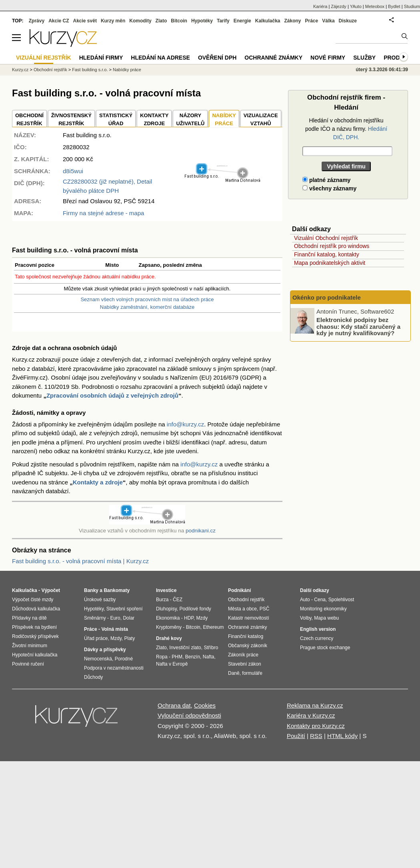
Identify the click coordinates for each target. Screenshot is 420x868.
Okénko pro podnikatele (327, 297)
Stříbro (211, 648)
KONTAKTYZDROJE (154, 119)
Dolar (129, 618)
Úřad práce (96, 638)
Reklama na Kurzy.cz (315, 705)
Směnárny (95, 618)
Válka (328, 21)
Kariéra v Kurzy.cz (311, 715)
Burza (162, 600)
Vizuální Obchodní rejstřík (326, 238)
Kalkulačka (268, 21)
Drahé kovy (169, 638)
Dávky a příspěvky (105, 650)
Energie (242, 21)
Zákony (292, 21)
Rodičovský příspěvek (35, 636)
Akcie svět (85, 21)
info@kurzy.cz (185, 424)
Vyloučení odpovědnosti (189, 715)
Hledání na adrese (160, 58)
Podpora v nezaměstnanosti (114, 668)
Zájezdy (339, 6)
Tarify (223, 21)
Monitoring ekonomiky (323, 609)
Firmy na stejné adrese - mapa (103, 213)
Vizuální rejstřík (44, 58)
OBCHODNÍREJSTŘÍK (29, 119)
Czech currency (317, 638)
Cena (320, 600)
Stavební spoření (125, 609)
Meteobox (375, 6)
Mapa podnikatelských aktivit (330, 263)
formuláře (252, 673)
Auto (305, 600)
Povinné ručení (28, 664)
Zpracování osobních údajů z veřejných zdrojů (112, 395)
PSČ (265, 609)
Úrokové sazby (100, 600)
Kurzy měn (113, 21)
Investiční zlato (185, 648)
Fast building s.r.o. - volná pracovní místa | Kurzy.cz (80, 561)
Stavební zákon (245, 664)
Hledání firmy (101, 58)
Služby (364, 58)
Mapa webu (326, 618)
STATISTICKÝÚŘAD (116, 119)
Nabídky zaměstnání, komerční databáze (147, 307)
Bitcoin (179, 21)
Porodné (124, 659)
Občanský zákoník (248, 646)
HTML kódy (342, 736)
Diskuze (348, 21)
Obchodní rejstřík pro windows (332, 246)
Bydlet (394, 6)
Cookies (205, 705)
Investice (166, 590)
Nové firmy (328, 58)
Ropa (162, 657)
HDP (189, 618)
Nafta (209, 657)
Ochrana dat (174, 705)
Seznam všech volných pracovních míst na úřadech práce (147, 299)
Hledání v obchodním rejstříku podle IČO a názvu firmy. (346, 129)
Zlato (161, 21)
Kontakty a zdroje (98, 482)
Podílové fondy (195, 609)
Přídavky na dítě (29, 618)
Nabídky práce (127, 70)
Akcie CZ (59, 21)
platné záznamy (326, 180)
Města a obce (242, 609)
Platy (130, 638)
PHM (177, 657)
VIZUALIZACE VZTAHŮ (261, 119)
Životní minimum (30, 646)
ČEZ (178, 600)
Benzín (193, 657)
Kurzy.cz (20, 70)
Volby (306, 618)
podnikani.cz (201, 531)
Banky (91, 590)
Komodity (140, 21)
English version (318, 629)
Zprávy (37, 21)
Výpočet (51, 590)
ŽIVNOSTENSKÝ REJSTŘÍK (71, 119)
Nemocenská (98, 659)
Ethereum (213, 627)
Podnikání (239, 590)
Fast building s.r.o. (90, 70)
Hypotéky (202, 21)
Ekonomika (168, 618)
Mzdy (116, 638)
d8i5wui (73, 171)
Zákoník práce (243, 655)
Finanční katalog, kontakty (327, 254)
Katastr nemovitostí (249, 618)
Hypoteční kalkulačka (35, 655)
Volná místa (114, 629)
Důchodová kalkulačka (36, 609)
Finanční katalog (246, 636)
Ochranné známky (273, 58)
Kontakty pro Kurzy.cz (316, 726)
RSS (316, 736)
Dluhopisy (166, 609)
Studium (412, 6)
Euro (115, 618)
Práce (312, 21)
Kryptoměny (169, 627)
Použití (296, 736)
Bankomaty (117, 590)
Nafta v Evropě (172, 664)
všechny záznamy (329, 188)
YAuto (356, 6)
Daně (234, 673)
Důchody (93, 677)
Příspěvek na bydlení (34, 627)
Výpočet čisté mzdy (33, 600)
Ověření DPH (217, 58)
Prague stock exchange (325, 648)
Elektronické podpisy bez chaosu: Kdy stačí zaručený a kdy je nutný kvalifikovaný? (358, 326)
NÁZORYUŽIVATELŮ (190, 119)
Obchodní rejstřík (50, 70)
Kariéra (320, 6)
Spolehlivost (341, 600)
